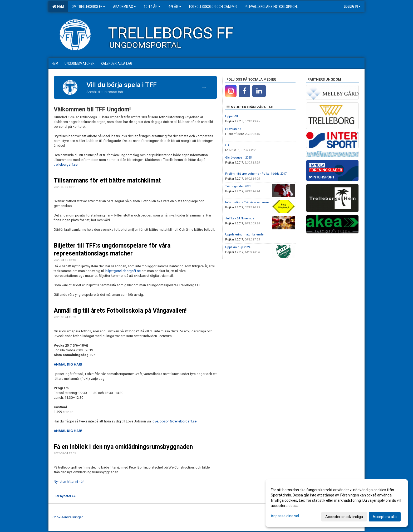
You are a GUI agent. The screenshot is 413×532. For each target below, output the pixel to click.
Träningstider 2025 (238, 186)
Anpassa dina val (285, 516)
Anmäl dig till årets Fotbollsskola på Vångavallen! (120, 311)
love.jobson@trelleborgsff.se (174, 421)
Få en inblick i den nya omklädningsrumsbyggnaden (123, 447)
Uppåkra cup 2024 (238, 247)
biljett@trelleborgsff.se (123, 271)
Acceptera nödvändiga (344, 517)
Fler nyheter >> (65, 496)
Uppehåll (232, 116)
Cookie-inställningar (68, 517)
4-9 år (175, 7)
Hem (58, 7)
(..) (227, 145)
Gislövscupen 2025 (238, 158)
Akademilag (124, 7)
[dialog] (337, 503)
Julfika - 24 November (240, 218)
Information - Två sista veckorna (247, 202)
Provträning (233, 129)
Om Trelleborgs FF (88, 7)
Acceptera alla (385, 517)
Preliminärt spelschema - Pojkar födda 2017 (256, 174)
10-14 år (152, 7)
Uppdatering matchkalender (245, 235)
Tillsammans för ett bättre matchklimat (107, 181)
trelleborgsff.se (66, 164)
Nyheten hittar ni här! (69, 482)
